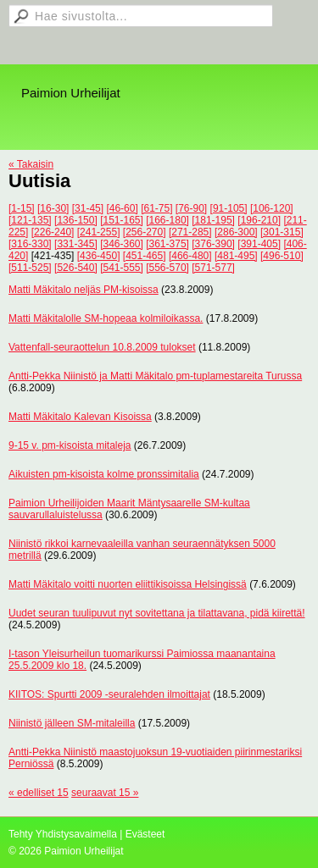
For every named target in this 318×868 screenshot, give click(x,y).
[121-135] (30, 220)
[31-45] (88, 208)
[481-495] (236, 256)
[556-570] (167, 268)
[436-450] (99, 256)
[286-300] (236, 232)
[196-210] (259, 220)
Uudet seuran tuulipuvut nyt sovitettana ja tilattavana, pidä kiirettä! (157, 613)
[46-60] (122, 208)
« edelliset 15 (39, 793)
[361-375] (167, 244)
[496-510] (282, 256)
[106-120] (272, 208)
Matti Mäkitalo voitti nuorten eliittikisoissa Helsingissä (128, 584)
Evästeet (145, 834)
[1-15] (22, 208)
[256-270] (145, 232)
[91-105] (229, 208)
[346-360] (122, 244)
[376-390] (213, 244)
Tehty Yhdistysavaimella (63, 834)
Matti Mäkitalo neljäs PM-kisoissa (84, 290)
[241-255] (99, 232)
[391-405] (259, 244)
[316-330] (30, 244)
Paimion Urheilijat (71, 93)
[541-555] (122, 268)
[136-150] (76, 220)
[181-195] (213, 220)
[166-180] (167, 220)
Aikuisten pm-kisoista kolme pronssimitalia (104, 474)
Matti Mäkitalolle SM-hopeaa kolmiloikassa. (106, 318)
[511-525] (30, 268)
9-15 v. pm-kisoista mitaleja (70, 445)
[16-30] (53, 208)
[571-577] (213, 268)
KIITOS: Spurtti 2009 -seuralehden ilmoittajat (109, 694)
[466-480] (190, 256)
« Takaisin (31, 164)
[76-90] (191, 208)
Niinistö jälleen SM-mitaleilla (72, 723)
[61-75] (156, 208)
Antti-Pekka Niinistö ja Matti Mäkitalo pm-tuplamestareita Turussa (155, 376)
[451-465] (145, 256)
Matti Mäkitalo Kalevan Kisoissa (80, 417)
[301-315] (282, 232)
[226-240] (53, 232)
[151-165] (122, 220)
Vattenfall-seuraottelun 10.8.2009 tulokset (102, 347)
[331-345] (76, 244)
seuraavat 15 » (105, 793)
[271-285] (190, 232)
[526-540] (76, 268)
